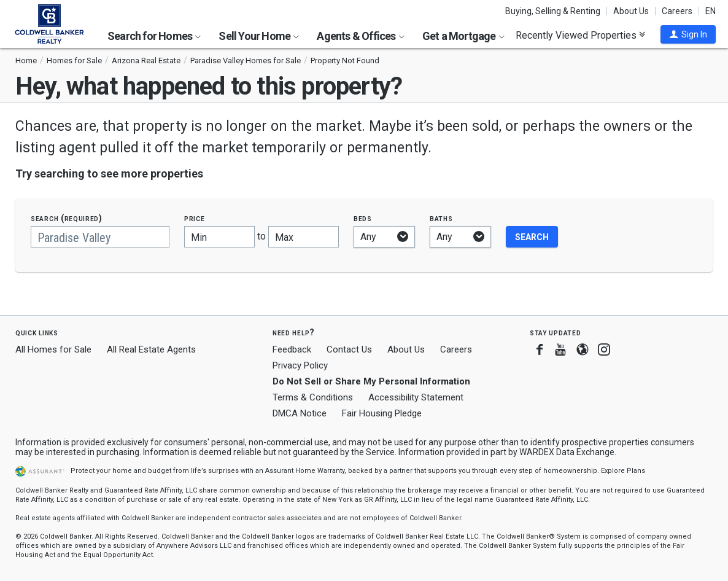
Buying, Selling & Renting (553, 11)
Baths (441, 218)
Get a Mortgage (463, 36)
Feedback (292, 350)
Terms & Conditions (313, 397)
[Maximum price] (304, 237)
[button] (688, 34)
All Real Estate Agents (151, 349)
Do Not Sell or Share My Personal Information (371, 381)
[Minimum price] (219, 237)
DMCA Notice (300, 413)
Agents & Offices (360, 36)
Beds (363, 218)
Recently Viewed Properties (580, 35)
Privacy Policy (300, 365)
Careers (677, 11)
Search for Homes (154, 36)
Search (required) (67, 218)
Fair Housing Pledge (382, 413)
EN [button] (711, 11)
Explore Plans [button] (623, 471)
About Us (631, 11)
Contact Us (349, 349)
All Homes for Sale (53, 349)
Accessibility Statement (416, 397)
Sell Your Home (259, 36)
